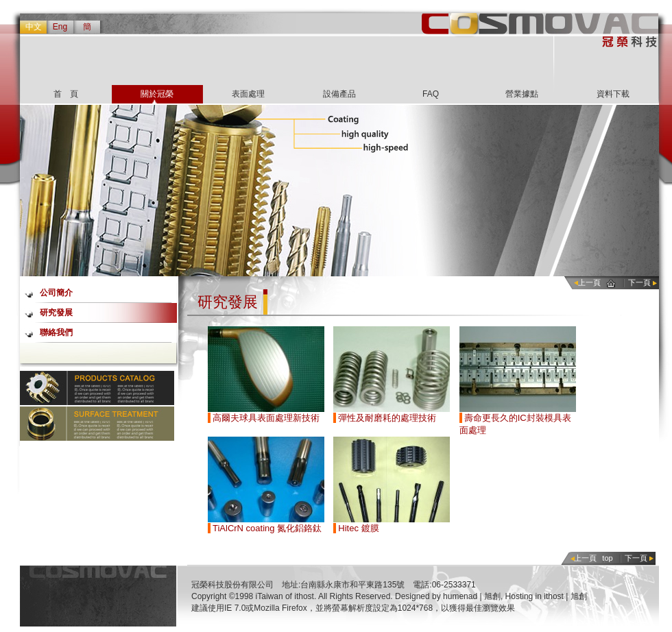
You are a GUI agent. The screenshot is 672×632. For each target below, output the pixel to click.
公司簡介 (56, 293)
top (607, 558)
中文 (34, 27)
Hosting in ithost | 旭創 (546, 596)
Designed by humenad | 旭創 (448, 596)
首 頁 (66, 94)
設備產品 (339, 94)
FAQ (431, 94)
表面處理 (248, 94)
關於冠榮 (157, 94)
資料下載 (613, 94)
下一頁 (639, 282)
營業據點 (522, 94)
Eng (60, 27)
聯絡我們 (56, 332)
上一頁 (589, 282)
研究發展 (56, 313)
